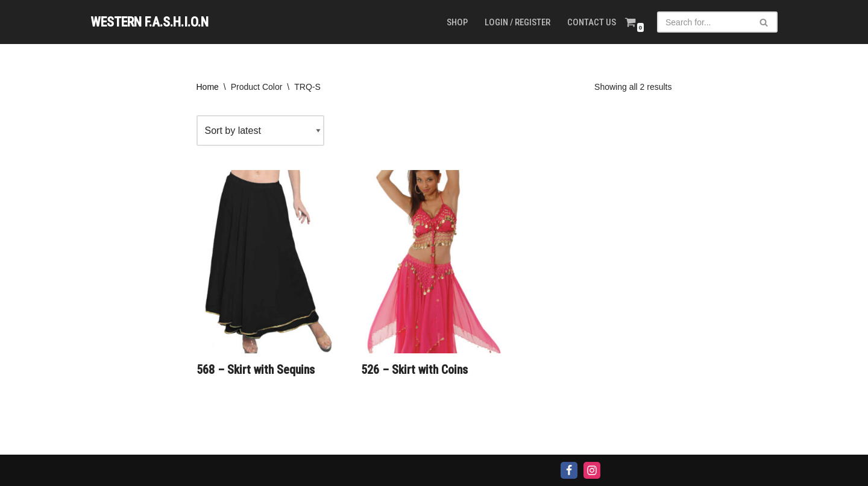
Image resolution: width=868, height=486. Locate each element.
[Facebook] (569, 470)
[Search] (704, 22)
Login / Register (517, 22)
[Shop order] (260, 131)
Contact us (592, 22)
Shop (457, 22)
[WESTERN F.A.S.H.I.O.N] (149, 22)
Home (208, 87)
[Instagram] (592, 470)
